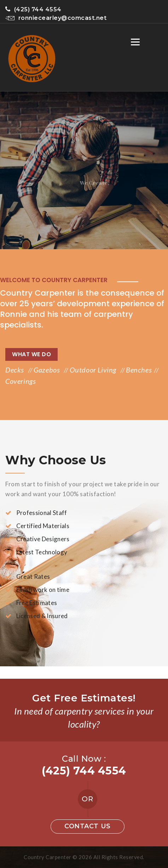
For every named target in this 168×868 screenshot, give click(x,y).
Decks (16, 370)
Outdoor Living (94, 370)
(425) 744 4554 (33, 9)
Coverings (21, 381)
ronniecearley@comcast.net (56, 18)
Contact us (87, 826)
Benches (139, 370)
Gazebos (48, 370)
